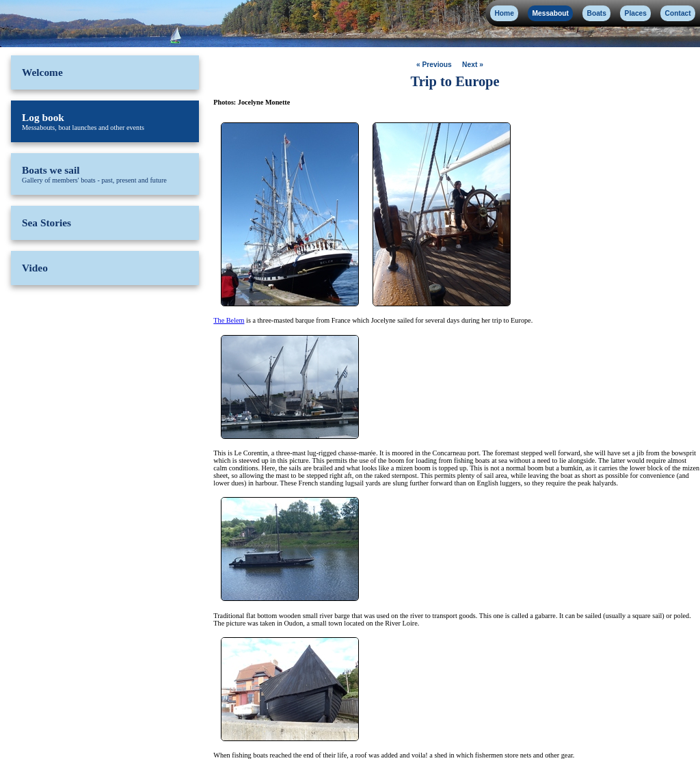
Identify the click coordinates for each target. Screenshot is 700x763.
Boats (597, 13)
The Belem (229, 320)
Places (636, 13)
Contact (678, 13)
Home (504, 13)
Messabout (550, 13)
